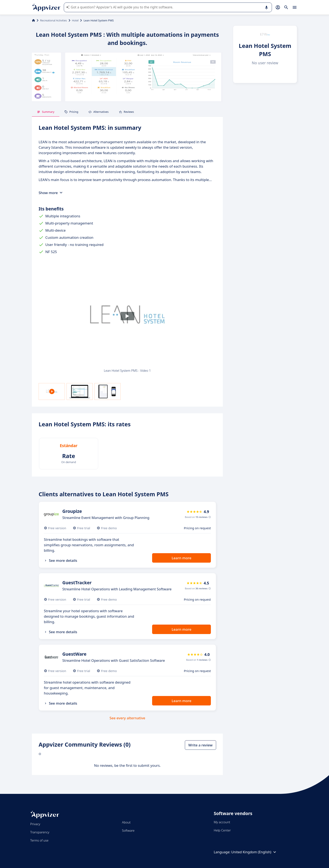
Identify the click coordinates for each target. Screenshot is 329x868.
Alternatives (99, 112)
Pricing (71, 112)
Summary (46, 112)
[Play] (127, 316)
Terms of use (39, 840)
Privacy (35, 824)
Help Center (222, 830)
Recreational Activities (54, 20)
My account (222, 822)
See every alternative (127, 718)
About (126, 822)
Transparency (40, 832)
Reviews (126, 112)
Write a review (200, 745)
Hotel (75, 20)
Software (128, 830)
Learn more (181, 558)
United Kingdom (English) (254, 852)
